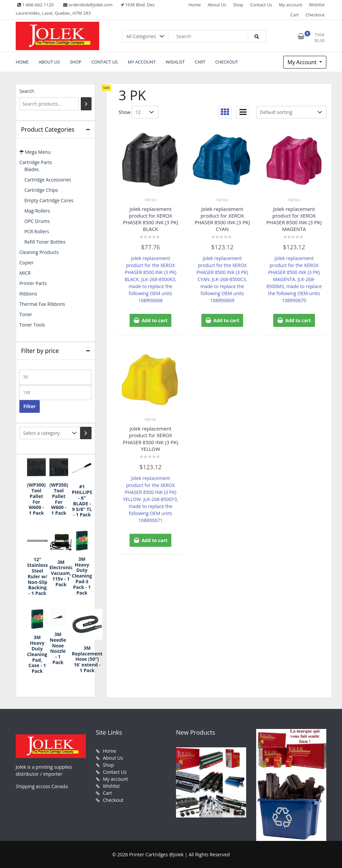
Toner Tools (32, 325)
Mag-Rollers (37, 211)
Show (125, 112)
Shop (238, 5)
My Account (303, 62)
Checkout (315, 15)
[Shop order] (291, 112)
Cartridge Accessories (48, 180)
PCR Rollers (37, 231)
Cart (294, 15)
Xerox (150, 200)
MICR (25, 273)
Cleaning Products (39, 252)
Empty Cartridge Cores (49, 200)
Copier (27, 263)
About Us (217, 5)
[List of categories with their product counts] (50, 433)
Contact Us (261, 5)
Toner (26, 314)
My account (291, 5)
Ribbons (28, 294)
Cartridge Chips (41, 190)
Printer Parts (33, 283)
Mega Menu (35, 152)
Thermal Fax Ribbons (42, 304)
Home (195, 5)
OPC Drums (37, 221)
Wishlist (317, 5)
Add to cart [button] (155, 320)
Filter (30, 406)
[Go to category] (86, 433)
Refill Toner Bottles (45, 242)
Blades (32, 169)
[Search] (86, 104)
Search (27, 91)
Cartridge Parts (36, 162)
